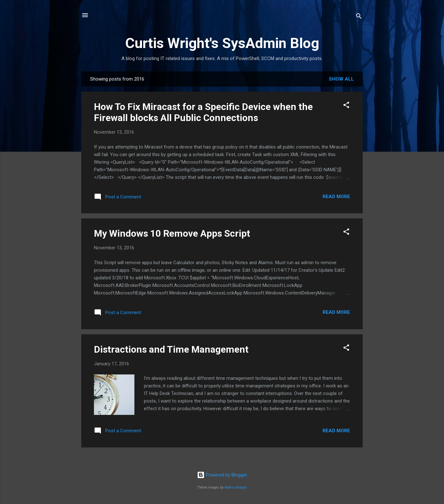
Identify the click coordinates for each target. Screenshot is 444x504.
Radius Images (236, 487)
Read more (336, 197)
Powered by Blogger (222, 475)
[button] (346, 106)
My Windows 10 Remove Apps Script (172, 233)
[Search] (359, 17)
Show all (341, 79)
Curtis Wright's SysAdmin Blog (222, 43)
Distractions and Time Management (171, 349)
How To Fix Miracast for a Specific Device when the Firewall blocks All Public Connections (203, 112)
